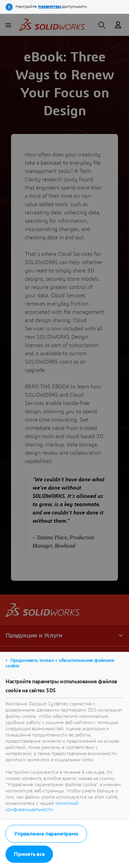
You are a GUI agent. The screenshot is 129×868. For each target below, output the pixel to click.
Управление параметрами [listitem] (46, 834)
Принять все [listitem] (29, 854)
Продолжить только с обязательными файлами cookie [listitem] (60, 663)
